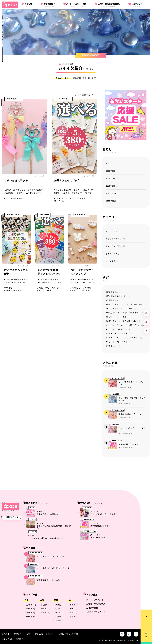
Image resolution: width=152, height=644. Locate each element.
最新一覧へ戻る (89, 78)
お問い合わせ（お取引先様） (14, 639)
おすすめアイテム (14, 99)
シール (112, 329)
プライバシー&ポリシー (45, 634)
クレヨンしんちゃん (118, 325)
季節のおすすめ (115, 254)
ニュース (33, 519)
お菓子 (112, 313)
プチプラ (22, 198)
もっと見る (45, 503)
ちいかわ (123, 342)
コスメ (58, 198)
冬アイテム (114, 317)
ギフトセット (114, 346)
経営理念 (18, 634)
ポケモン (127, 333)
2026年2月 (112, 178)
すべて (112, 163)
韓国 (50, 290)
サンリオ (113, 308)
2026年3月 (112, 171)
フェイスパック (69, 198)
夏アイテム (137, 313)
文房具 (137, 304)
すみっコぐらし (131, 321)
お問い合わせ (11, 517)
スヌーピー (113, 333)
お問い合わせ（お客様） (69, 634)
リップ (111, 342)
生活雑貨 (113, 300)
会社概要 (6, 634)
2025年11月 (113, 201)
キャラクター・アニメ (118, 304)
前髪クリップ (127, 329)
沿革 (28, 634)
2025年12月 (113, 193)
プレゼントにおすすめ (14, 290)
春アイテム (59, 201)
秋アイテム (137, 325)
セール (32, 508)
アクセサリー (11, 198)
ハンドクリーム (134, 338)
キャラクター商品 (115, 246)
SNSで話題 (44, 215)
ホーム (3, 18)
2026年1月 (112, 186)
